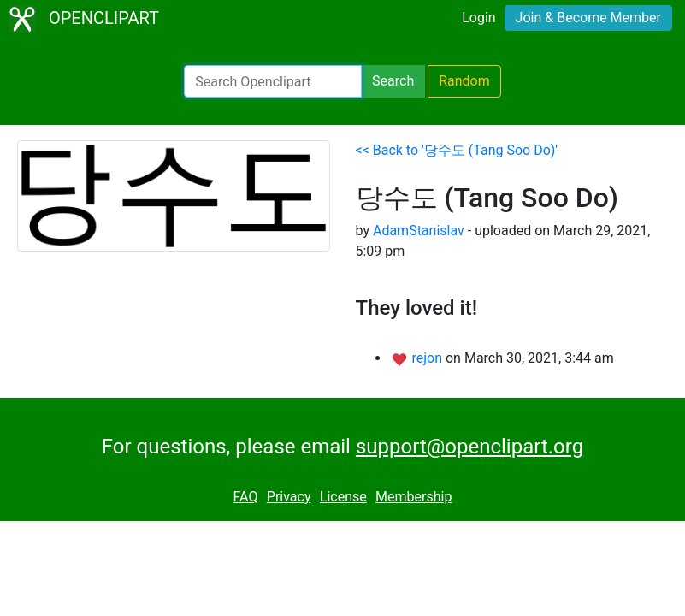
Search (393, 81)
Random (464, 81)
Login (478, 18)
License (343, 497)
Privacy (289, 497)
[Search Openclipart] (273, 81)
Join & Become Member (588, 18)
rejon (428, 358)
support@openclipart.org (469, 447)
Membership (413, 497)
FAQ (246, 497)
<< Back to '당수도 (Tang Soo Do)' (457, 150)
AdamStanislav (419, 231)
